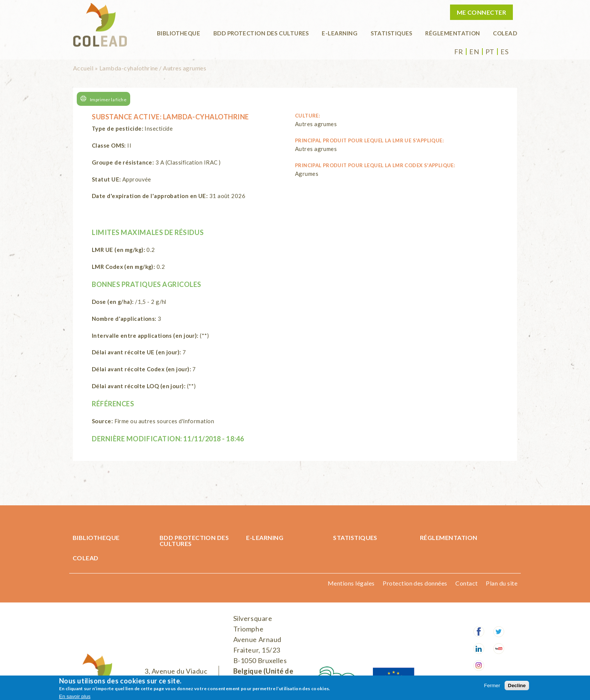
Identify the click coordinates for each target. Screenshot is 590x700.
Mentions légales (351, 583)
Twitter (499, 632)
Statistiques (392, 33)
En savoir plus (75, 696)
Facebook (479, 632)
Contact (466, 583)
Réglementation (452, 33)
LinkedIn (479, 649)
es (504, 52)
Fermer (492, 686)
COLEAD (505, 33)
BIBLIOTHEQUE (179, 33)
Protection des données (415, 583)
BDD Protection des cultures (261, 33)
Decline (517, 686)
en (474, 52)
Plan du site (502, 583)
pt (490, 52)
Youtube (499, 649)
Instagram (479, 666)
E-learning (340, 33)
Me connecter (482, 12)
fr (459, 52)
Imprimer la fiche (108, 100)
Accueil (83, 68)
